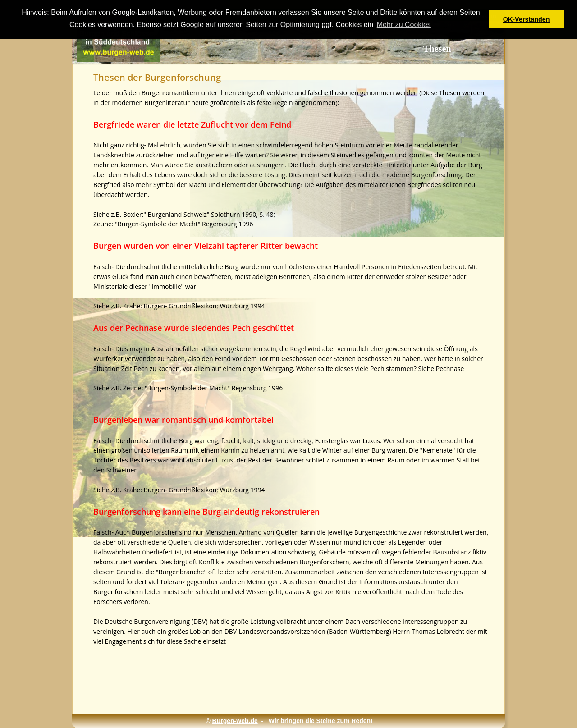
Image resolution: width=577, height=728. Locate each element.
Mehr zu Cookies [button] (404, 25)
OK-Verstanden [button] (527, 19)
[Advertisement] (280, 679)
